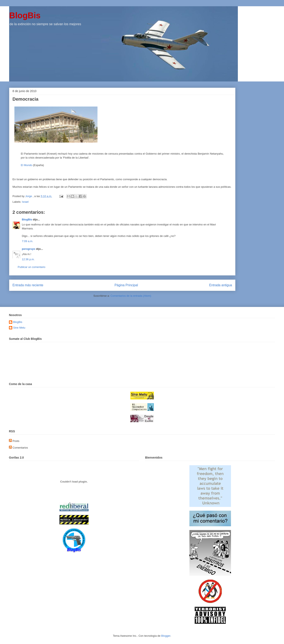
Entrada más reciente (28, 285)
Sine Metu (19, 328)
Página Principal (126, 285)
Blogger (166, 636)
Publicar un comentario (31, 267)
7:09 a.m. (27, 241)
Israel (25, 202)
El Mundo (27, 165)
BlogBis (25, 15)
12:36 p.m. (28, 259)
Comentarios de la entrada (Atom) (131, 296)
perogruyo (28, 249)
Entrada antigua (221, 285)
